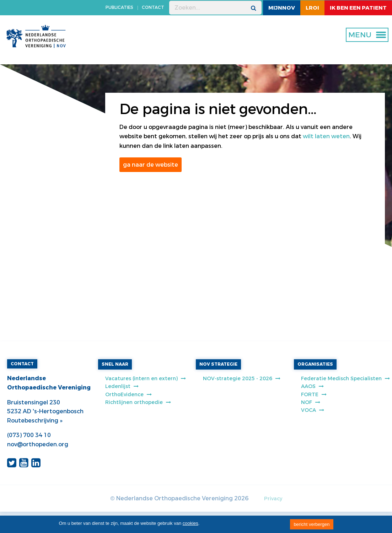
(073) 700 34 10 (29, 435)
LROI (312, 8)
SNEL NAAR (115, 364)
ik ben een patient (358, 8)
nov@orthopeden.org (38, 444)
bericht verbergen (312, 524)
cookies (190, 523)
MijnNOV (282, 8)
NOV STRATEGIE (218, 364)
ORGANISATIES (315, 364)
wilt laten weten (326, 136)
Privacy (273, 499)
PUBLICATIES (119, 7)
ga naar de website (151, 165)
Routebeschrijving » (35, 421)
